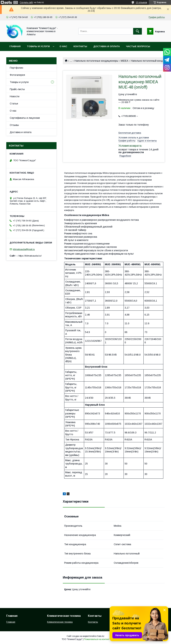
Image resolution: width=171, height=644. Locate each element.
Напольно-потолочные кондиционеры (96, 61)
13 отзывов (141, 2)
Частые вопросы (138, 46)
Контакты (80, 46)
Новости (15, 96)
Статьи (14, 104)
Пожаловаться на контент (97, 639)
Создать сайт (26, 2)
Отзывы (14, 125)
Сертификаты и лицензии (25, 118)
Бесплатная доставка (130, 133)
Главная (15, 46)
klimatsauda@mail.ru (24, 249)
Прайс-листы (17, 89)
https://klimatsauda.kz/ (30, 256)
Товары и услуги (38, 46)
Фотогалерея (17, 75)
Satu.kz (101, 636)
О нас (63, 46)
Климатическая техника (60, 622)
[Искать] (137, 31)
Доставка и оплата (107, 46)
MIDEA (124, 61)
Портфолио (16, 68)
